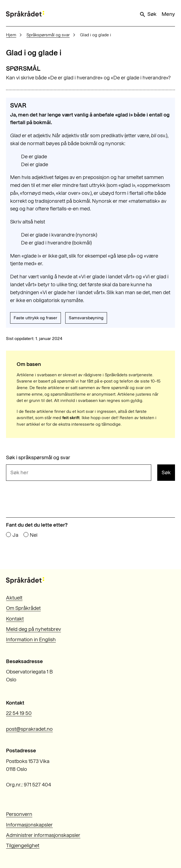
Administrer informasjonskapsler (43, 835)
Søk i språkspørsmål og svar (38, 457)
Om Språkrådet (23, 608)
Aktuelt (14, 598)
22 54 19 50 (19, 713)
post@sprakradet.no (29, 729)
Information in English (31, 639)
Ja (15, 535)
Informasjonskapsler (29, 825)
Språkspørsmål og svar (48, 35)
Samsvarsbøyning (86, 318)
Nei (34, 535)
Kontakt (15, 619)
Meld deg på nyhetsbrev (33, 629)
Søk (148, 14)
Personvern (19, 814)
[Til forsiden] (25, 14)
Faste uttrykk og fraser (35, 318)
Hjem (11, 35)
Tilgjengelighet (23, 845)
